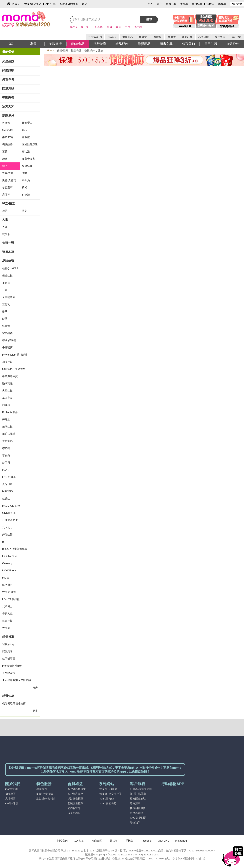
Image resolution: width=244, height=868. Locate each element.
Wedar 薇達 (9, 592)
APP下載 (51, 4)
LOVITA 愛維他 (11, 599)
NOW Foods (9, 570)
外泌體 (26, 195)
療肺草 (6, 195)
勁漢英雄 (7, 383)
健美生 (6, 499)
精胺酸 (26, 137)
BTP (5, 542)
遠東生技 (7, 621)
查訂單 (184, 4)
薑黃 (5, 152)
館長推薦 (8, 637)
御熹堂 (6, 419)
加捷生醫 (7, 362)
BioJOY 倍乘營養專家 (15, 549)
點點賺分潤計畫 (69, 4)
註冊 (159, 4)
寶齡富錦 (7, 441)
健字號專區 (9, 659)
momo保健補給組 (12, 666)
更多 (35, 687)
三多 (5, 290)
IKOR (5, 470)
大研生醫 (8, 243)
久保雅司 (7, 484)
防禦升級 (8, 88)
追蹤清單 (197, 4)
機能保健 (76, 50)
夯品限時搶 (9, 673)
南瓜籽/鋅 (8, 137)
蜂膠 (5, 159)
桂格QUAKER (10, 268)
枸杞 (25, 187)
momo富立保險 (33, 4)
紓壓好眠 (8, 70)
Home (50, 50)
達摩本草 (8, 252)
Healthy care (9, 556)
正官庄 (6, 283)
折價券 (210, 4)
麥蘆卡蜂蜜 (28, 159)
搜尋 (149, 19)
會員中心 (171, 4)
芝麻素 (6, 123)
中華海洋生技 (10, 376)
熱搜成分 (90, 50)
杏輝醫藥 (7, 347)
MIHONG (7, 491)
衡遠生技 (7, 276)
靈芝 (25, 211)
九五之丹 (7, 527)
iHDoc (6, 578)
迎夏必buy (8, 644)
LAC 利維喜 (9, 477)
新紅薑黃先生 (10, 520)
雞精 (25, 173)
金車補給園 (9, 297)
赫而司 (6, 463)
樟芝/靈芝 (9, 203)
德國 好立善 (9, 340)
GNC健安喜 (9, 513)
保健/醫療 (63, 50)
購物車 (222, 4)
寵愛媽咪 (7, 651)
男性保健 (8, 79)
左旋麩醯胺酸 (30, 144)
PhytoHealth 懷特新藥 (15, 355)
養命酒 (26, 180)
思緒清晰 (27, 166)
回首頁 (16, 4)
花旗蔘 (6, 234)
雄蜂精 (6, 405)
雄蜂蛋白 (27, 123)
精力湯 (26, 152)
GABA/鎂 (7, 130)
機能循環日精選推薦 (14, 703)
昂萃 (5, 312)
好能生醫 (7, 534)
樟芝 (5, 211)
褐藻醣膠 (7, 144)
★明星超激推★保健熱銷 (16, 680)
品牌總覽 (8, 261)
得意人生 (7, 614)
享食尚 (6, 455)
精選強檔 (8, 696)
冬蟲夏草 (7, 187)
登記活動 (237, 4)
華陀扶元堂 (9, 434)
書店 (85, 4)
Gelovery (7, 563)
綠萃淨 (6, 326)
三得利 (6, 304)
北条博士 (7, 606)
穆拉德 (6, 448)
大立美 (6, 628)
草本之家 (7, 398)
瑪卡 (25, 130)
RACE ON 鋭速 (11, 506)
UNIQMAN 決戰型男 (14, 369)
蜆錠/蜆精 (8, 173)
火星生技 (8, 61)
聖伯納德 (7, 333)
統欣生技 (7, 427)
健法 (5, 166)
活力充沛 (8, 106)
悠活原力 (7, 585)
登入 (150, 4)
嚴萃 (5, 319)
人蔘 (5, 219)
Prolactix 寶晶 (10, 412)
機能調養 (8, 97)
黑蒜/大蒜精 (9, 180)
